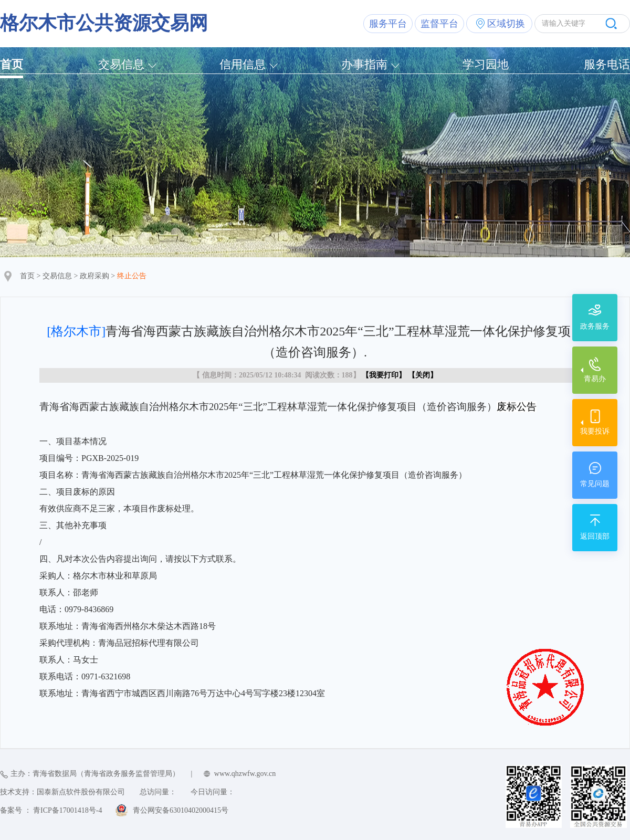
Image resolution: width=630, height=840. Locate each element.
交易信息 (121, 64)
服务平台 (388, 24)
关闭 (423, 375)
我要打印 (384, 375)
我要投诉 (595, 431)
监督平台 (439, 24)
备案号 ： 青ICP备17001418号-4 (51, 810)
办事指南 (364, 64)
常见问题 (595, 484)
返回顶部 (595, 536)
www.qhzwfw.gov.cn (245, 774)
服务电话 (607, 64)
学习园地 (486, 64)
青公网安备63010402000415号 (181, 810)
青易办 (595, 379)
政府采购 (94, 276)
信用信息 (243, 64)
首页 (12, 64)
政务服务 (595, 326)
